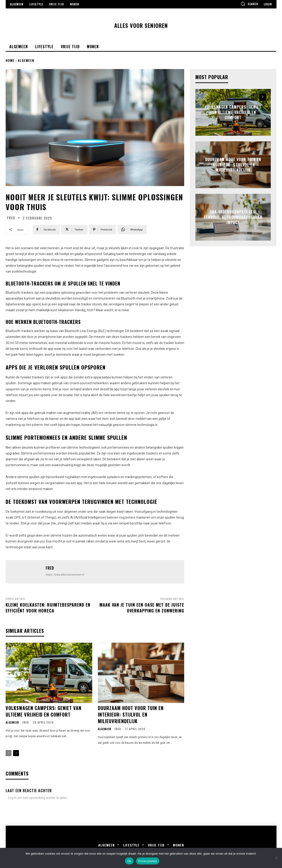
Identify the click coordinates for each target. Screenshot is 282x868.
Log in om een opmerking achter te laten (38, 798)
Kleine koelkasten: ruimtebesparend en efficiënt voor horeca (48, 608)
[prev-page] (9, 753)
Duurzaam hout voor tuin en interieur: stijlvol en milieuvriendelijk (131, 714)
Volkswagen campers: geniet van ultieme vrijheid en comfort (44, 711)
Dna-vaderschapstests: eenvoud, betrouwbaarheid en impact (233, 217)
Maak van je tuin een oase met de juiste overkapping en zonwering (142, 608)
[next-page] (16, 753)
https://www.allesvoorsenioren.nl (65, 575)
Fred (11, 218)
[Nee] (276, 858)
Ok (129, 861)
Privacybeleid (148, 861)
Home (10, 60)
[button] (249, 4)
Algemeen (26, 60)
